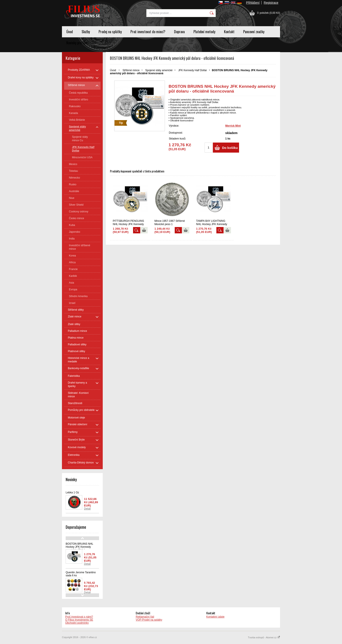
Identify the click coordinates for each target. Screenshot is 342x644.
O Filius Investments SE (79, 620)
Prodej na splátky (110, 32)
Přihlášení (253, 3)
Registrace (271, 3)
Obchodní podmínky (77, 623)
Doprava (179, 32)
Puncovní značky (254, 32)
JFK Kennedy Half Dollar (192, 70)
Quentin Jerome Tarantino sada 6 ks (81, 574)
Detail (87, 509)
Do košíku (230, 148)
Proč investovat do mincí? (148, 32)
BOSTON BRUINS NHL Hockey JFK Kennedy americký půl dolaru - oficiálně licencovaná (79, 548)
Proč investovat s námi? (79, 617)
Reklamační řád (145, 617)
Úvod (70, 32)
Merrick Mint (233, 126)
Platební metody (204, 32)
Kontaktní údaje (215, 617)
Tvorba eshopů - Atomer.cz (264, 637)
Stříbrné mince (131, 70)
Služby (86, 32)
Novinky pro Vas (77, 43)
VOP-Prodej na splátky (149, 620)
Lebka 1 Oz (72, 492)
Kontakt (229, 32)
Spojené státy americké (159, 70)
